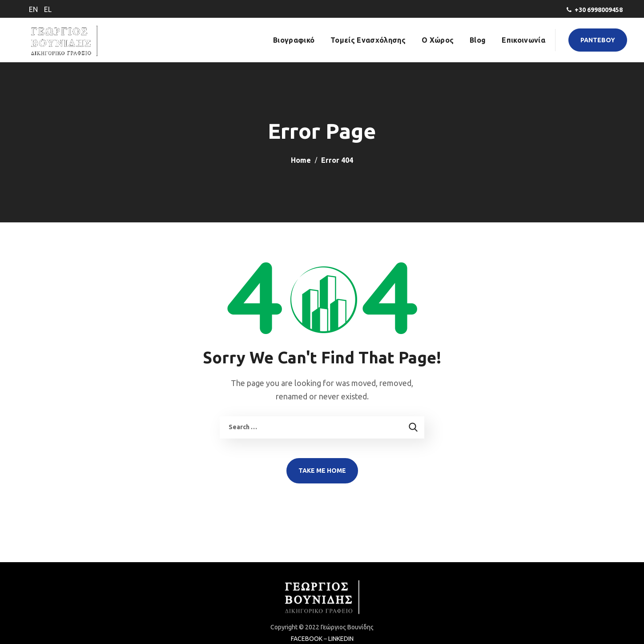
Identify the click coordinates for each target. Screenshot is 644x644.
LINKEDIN (341, 639)
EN (33, 9)
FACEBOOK (307, 639)
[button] (598, 40)
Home (301, 160)
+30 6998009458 (599, 10)
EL (48, 9)
